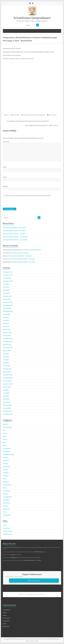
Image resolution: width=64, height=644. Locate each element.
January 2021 (7, 372)
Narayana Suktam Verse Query (20, 253)
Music (5, 479)
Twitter (39, 560)
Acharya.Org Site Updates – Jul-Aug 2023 (15, 237)
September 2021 (8, 348)
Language (6, 473)
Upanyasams (6, 621)
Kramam (5, 470)
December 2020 (8, 375)
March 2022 (7, 329)
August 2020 (7, 387)
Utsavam (6, 506)
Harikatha (6, 460)
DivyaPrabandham (40, 115)
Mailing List (14, 557)
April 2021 (6, 363)
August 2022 (7, 314)
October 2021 (7, 345)
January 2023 (7, 299)
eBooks (5, 612)
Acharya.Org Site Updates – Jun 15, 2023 (15, 240)
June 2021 (6, 357)
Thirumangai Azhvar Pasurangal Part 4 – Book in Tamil (42, 125)
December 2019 (8, 411)
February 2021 (7, 369)
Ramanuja (6, 482)
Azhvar (5, 439)
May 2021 (6, 360)
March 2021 (7, 366)
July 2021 (6, 354)
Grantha (5, 457)
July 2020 (6, 390)
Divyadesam (7, 451)
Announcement (27, 115)
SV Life (36, 641)
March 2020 (7, 402)
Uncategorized (7, 497)
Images (5, 615)
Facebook (32, 560)
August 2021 (7, 351)
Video (5, 512)
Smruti (5, 488)
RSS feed (26, 560)
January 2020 (7, 408)
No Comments (52, 115)
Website (5, 186)
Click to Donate (34, 581)
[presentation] (15, 202)
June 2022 (6, 320)
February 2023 (7, 296)
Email (5, 177)
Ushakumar (6, 259)
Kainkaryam (6, 467)
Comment (6, 142)
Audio (5, 436)
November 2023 (8, 275)
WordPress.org (7, 534)
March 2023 (7, 293)
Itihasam (5, 464)
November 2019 (8, 414)
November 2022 (8, 305)
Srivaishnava (7, 491)
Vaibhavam (6, 509)
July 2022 (6, 317)
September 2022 (8, 311)
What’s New (39, 552)
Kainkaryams (6, 618)
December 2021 (8, 338)
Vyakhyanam (7, 515)
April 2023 (6, 290)
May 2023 (6, 287)
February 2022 (7, 332)
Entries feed (6, 528)
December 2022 (8, 302)
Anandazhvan (7, 610)
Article (5, 433)
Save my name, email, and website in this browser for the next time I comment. (28, 196)
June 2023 (6, 284)
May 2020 (6, 396)
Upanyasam (6, 503)
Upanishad (6, 500)
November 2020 (8, 378)
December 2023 (8, 272)
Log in (5, 525)
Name (5, 167)
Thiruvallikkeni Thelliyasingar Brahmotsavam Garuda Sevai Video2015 (27, 121)
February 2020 (7, 405)
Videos (5, 624)
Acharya (5, 424)
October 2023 (7, 278)
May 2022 (6, 323)
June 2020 (6, 393)
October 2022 (7, 308)
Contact (13, 555)
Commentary (7, 448)
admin (7, 115)
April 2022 (6, 326)
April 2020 (6, 399)
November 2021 (8, 341)
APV (4, 430)
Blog (4, 442)
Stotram (5, 494)
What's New (6, 626)
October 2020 (7, 381)
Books (33, 115)
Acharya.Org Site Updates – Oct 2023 (14, 231)
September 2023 (8, 281)
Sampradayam (7, 485)
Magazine (6, 476)
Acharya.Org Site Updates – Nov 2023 (14, 227)
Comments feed (8, 531)
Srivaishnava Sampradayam (32, 18)
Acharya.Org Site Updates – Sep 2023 (14, 234)
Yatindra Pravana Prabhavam (32, 250)
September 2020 (8, 384)
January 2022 (7, 335)
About (28, 641)
